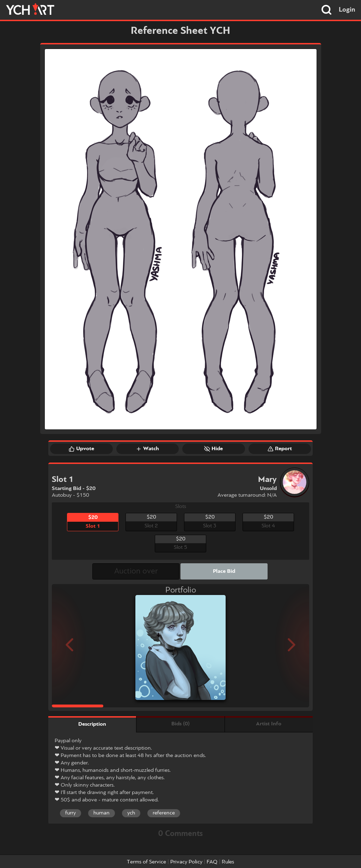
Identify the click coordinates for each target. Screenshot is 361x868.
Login (347, 10)
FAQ (212, 862)
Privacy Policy (186, 862)
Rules (228, 862)
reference (164, 813)
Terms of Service (146, 862)
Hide (213, 449)
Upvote (81, 449)
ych (131, 813)
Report (280, 449)
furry (71, 813)
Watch (147, 449)
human (102, 813)
